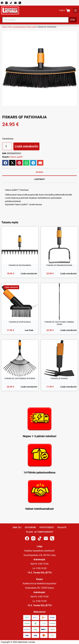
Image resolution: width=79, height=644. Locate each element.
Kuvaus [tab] (39, 172)
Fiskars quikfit (31, 27)
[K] (76, 10)
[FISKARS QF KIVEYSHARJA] (20, 302)
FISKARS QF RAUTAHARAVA (20, 265)
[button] (5, 163)
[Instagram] (6, 3)
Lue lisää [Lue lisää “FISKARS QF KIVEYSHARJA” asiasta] (29, 330)
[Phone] (20, 3)
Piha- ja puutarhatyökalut (17, 27)
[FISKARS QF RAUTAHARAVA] (20, 245)
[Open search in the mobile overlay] (40, 20)
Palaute (62, 527)
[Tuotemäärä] (7, 146)
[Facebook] (2, 3)
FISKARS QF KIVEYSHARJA (20, 322)
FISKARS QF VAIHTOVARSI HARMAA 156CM (59, 323)
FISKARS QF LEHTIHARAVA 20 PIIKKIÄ (20, 378)
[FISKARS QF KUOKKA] (59, 358)
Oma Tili (17, 527)
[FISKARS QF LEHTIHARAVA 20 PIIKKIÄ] (20, 358)
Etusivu (5, 27)
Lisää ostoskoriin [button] (29, 274)
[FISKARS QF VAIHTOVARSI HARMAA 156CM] (59, 302)
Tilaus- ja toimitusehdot (39, 532)
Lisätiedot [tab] (40, 179)
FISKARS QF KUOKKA (59, 378)
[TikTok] (11, 3)
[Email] (15, 3)
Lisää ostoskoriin (26, 146)
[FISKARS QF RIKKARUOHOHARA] (59, 245)
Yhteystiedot (47, 527)
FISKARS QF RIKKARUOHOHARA (59, 265)
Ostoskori (30, 527)
